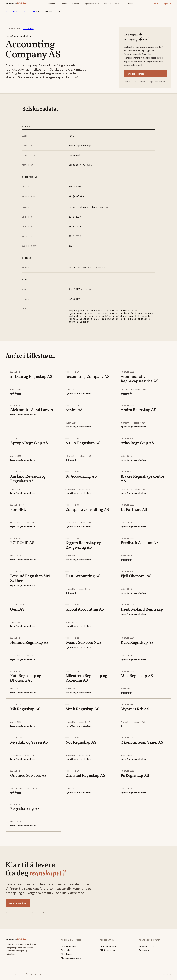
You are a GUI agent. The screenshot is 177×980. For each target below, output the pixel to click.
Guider (130, 4)
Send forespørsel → (136, 74)
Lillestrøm (30, 11)
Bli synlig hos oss (147, 946)
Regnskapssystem (91, 4)
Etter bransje (67, 954)
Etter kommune (68, 946)
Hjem (8, 11)
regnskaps (16, 4)
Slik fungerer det (108, 950)
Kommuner (53, 4)
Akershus (17, 11)
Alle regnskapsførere (113, 4)
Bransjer (75, 4)
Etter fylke (66, 950)
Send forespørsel (163, 4)
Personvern (145, 950)
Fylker (65, 4)
